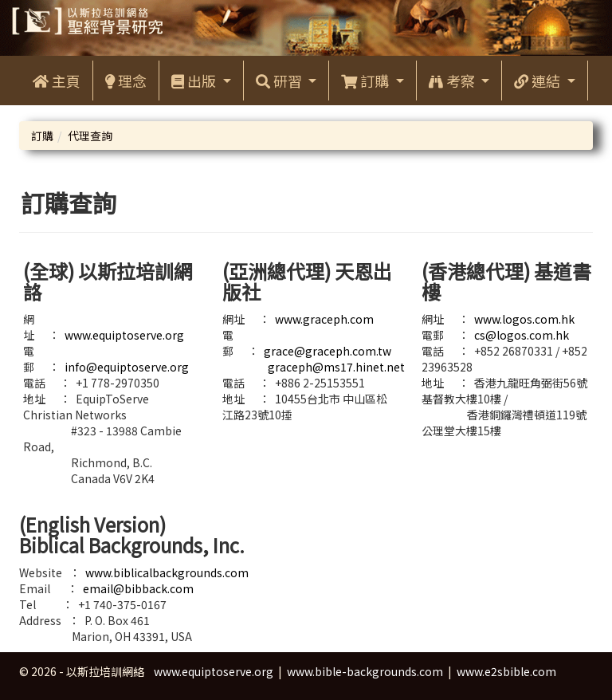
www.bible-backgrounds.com (365, 671)
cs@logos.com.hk (522, 335)
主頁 (57, 81)
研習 (280, 81)
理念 (126, 81)
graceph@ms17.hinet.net (336, 367)
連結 (539, 81)
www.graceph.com (324, 319)
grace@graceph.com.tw (328, 351)
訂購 (367, 81)
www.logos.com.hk (524, 319)
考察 (453, 81)
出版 (195, 81)
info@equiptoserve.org (127, 367)
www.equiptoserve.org (124, 335)
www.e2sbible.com (506, 671)
